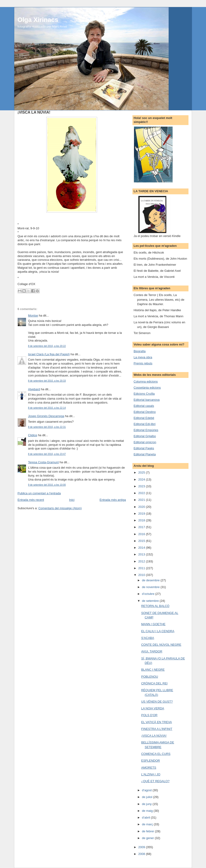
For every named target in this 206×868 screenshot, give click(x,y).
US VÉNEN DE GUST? (157, 702)
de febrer (149, 831)
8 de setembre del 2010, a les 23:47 (47, 454)
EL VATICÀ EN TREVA (156, 722)
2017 (142, 527)
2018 (142, 520)
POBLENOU (149, 677)
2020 (142, 507)
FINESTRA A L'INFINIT (157, 729)
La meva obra (143, 357)
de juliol (148, 797)
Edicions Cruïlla (144, 394)
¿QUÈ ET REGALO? (155, 781)
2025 (142, 472)
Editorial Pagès (144, 448)
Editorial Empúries (146, 430)
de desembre (151, 580)
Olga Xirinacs (38, 20)
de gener (148, 838)
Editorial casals (144, 406)
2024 (142, 479)
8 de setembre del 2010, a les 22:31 (47, 427)
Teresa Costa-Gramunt (43, 462)
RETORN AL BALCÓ (155, 606)
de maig (148, 811)
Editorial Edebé (144, 418)
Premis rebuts (143, 363)
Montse (33, 315)
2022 (142, 493)
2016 (142, 534)
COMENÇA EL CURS (156, 754)
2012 (142, 561)
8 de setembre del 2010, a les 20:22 (47, 346)
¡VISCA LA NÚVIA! (154, 736)
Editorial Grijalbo (145, 436)
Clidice (33, 435)
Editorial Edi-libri (145, 424)
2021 (142, 500)
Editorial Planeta (145, 454)
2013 (142, 554)
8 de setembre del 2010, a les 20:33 (47, 381)
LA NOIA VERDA (153, 708)
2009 (142, 847)
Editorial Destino (145, 412)
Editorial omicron (145, 442)
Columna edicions (146, 382)
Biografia (140, 351)
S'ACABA (147, 638)
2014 (142, 548)
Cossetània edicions (147, 388)
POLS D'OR (149, 715)
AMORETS (149, 768)
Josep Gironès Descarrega (46, 416)
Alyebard (34, 389)
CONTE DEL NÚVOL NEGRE (161, 645)
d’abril (146, 817)
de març (148, 824)
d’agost (147, 790)
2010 (142, 575)
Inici (72, 500)
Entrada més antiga (113, 500)
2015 (142, 541)
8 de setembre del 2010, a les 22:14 (47, 408)
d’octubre (149, 594)
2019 (142, 514)
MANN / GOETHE (153, 624)
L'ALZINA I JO (151, 774)
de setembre (151, 601)
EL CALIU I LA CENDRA (158, 631)
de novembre (151, 587)
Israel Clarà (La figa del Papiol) (49, 354)
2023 (142, 486)
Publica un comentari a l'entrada (39, 493)
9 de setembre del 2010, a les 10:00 (47, 485)
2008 (142, 854)
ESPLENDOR (150, 761)
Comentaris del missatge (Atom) (60, 508)
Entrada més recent (31, 500)
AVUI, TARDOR (152, 651)
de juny (147, 804)
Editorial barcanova (147, 400)
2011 (142, 568)
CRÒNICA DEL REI (154, 683)
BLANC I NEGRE (153, 670)
